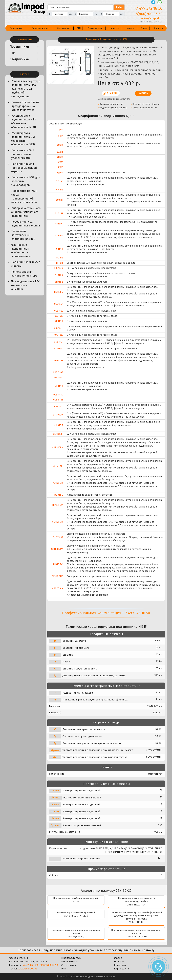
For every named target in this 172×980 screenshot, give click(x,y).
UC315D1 (59, 304)
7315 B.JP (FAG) (76, 936)
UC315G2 (59, 311)
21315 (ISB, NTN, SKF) (76, 916)
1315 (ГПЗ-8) (136, 922)
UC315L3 (59, 316)
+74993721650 (31, 965)
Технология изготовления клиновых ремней (23, 235)
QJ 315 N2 (58, 537)
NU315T (59, 200)
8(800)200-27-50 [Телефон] (149, 14)
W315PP (59, 224)
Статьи (144, 28)
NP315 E (59, 321)
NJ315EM (59, 292)
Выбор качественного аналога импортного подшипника (26, 212)
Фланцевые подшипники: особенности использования (22, 251)
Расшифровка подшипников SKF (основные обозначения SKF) (23, 139)
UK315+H (59, 328)
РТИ (79, 28)
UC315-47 (58, 395)
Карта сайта (122, 969)
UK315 (60, 167)
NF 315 (60, 263)
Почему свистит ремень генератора (24, 274)
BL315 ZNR (57, 576)
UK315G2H (58, 434)
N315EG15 (58, 483)
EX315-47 (58, 378)
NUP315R (58, 361)
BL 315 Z (59, 495)
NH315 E (59, 282)
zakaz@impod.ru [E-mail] (152, 18)
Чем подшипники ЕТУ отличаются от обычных (25, 285)
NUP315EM (58, 447)
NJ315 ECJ (58, 564)
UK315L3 (59, 335)
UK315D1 (59, 342)
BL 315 (60, 258)
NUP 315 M (57, 588)
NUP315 (59, 236)
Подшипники (16, 28)
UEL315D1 (58, 415)
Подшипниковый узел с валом (26, 264)
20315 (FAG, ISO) (136, 905)
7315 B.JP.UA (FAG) (136, 936)
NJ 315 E (59, 386)
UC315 (60, 162)
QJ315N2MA (57, 549)
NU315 (60, 145)
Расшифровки (95, 28)
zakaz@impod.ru (28, 969)
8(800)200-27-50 (49, 965)
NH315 (60, 157)
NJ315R (60, 181)
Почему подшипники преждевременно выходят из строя (25, 106)
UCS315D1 (58, 407)
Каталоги (115, 28)
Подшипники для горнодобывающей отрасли (24, 168)
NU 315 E (59, 425)
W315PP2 (58, 349)
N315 (61, 136)
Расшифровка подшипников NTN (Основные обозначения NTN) (24, 121)
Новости (130, 28)
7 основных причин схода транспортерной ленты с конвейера (24, 197)
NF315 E (59, 275)
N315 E (60, 249)
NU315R (59, 213)
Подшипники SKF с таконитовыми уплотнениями (24, 154)
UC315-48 (58, 400)
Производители (40, 28)
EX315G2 (59, 268)
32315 (76, 901)
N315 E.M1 (58, 505)
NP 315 (60, 190)
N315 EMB (58, 466)
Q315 (61, 130)
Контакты (158, 28)
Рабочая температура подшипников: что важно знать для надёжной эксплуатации (26, 89)
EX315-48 (58, 372)
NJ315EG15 (58, 522)
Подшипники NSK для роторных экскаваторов (26, 181)
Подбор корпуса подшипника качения (26, 224)
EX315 (60, 152)
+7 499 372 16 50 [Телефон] (148, 8)
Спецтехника (64, 28)
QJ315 (60, 173)
